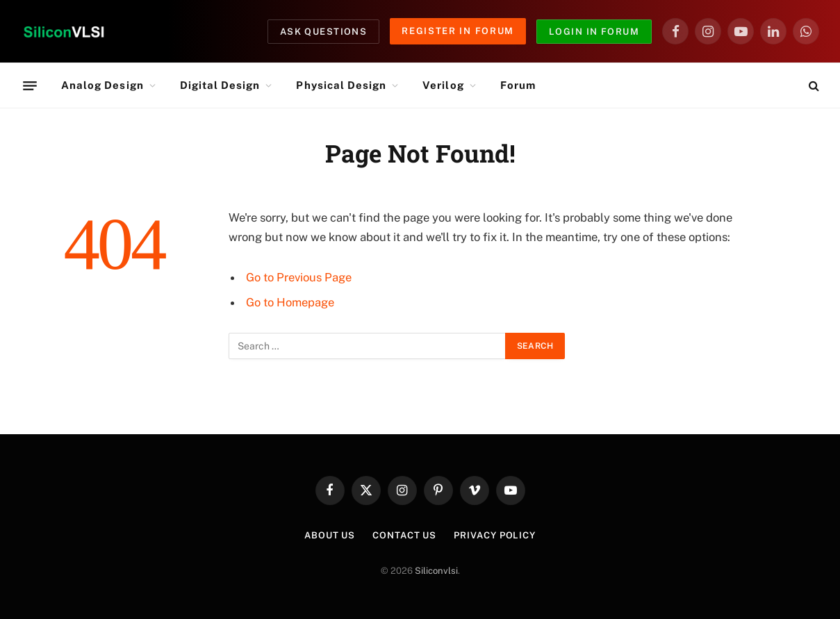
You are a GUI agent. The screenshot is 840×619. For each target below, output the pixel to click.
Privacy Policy (495, 535)
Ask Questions (324, 32)
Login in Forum (594, 32)
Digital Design (220, 85)
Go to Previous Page (299, 277)
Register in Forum (458, 31)
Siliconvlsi (436, 571)
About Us (330, 535)
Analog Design (102, 85)
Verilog (443, 85)
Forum (518, 85)
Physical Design (341, 85)
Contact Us (404, 535)
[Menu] (30, 85)
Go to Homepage (290, 302)
